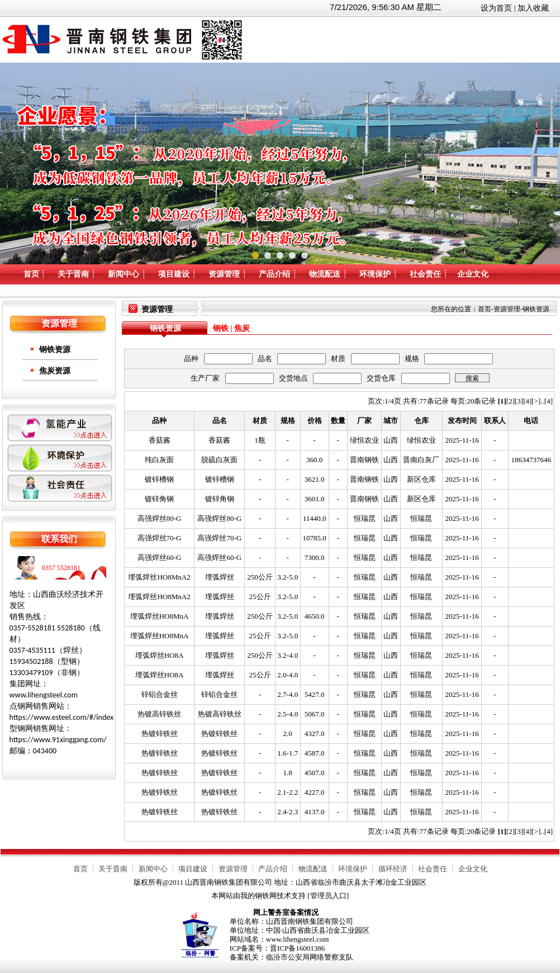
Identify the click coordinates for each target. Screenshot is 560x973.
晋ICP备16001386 (297, 948)
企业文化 (473, 274)
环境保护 (375, 274)
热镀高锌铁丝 (159, 714)
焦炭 (242, 328)
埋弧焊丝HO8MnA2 (159, 577)
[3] (519, 401)
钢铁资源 (55, 350)
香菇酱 (160, 440)
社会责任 (425, 274)
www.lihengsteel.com (298, 939)
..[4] (547, 401)
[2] (511, 401)
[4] (527, 401)
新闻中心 (124, 274)
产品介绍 (274, 274)
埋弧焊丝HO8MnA (160, 616)
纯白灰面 (159, 460)
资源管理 (224, 274)
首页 (31, 274)
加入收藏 (533, 8)
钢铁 (221, 328)
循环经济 (393, 869)
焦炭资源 (55, 371)
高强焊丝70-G (160, 538)
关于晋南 (73, 274)
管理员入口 (328, 896)
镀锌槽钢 (159, 479)
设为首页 (496, 8)
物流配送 (325, 274)
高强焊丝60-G (160, 557)
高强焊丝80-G (160, 518)
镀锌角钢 (159, 499)
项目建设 (174, 274)
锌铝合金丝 (160, 694)
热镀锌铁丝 (160, 734)
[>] (536, 401)
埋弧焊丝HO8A (160, 655)
